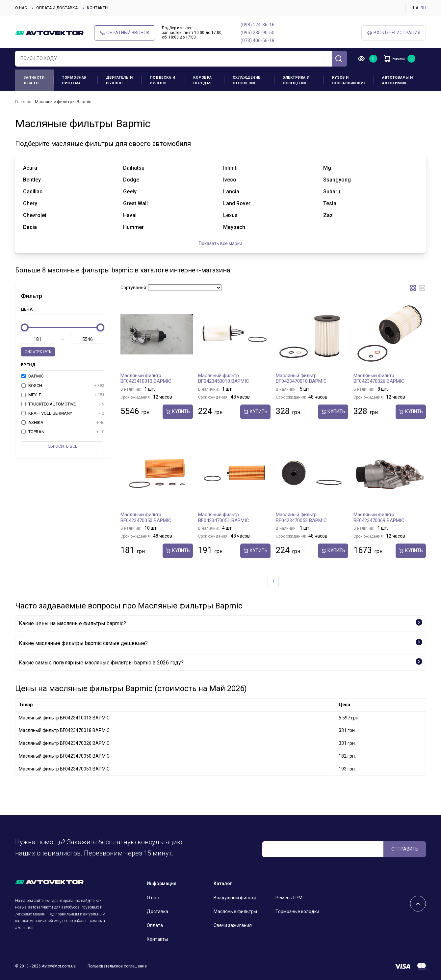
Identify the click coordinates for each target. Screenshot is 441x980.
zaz (328, 215)
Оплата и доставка (57, 8)
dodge (131, 180)
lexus (230, 215)
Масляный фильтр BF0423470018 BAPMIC (301, 378)
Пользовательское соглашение (117, 966)
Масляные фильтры (235, 911)
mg (327, 168)
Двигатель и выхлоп (119, 80)
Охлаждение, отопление (247, 80)
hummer (133, 227)
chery (30, 203)
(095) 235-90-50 (258, 33)
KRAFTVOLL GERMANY (63, 413)
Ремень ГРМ (289, 898)
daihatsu (134, 168)
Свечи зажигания (233, 925)
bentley (32, 180)
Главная (23, 102)
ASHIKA (63, 423)
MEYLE (63, 395)
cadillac (33, 192)
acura (30, 168)
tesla (330, 203)
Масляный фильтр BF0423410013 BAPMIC (146, 378)
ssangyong (337, 180)
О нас (21, 8)
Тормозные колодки (297, 911)
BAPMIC (32, 376)
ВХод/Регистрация (394, 33)
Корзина (400, 59)
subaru (332, 192)
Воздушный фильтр (235, 898)
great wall (135, 203)
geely (130, 192)
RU (423, 8)
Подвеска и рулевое (162, 80)
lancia (231, 192)
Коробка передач (203, 80)
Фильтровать (38, 352)
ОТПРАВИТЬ (405, 849)
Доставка (157, 911)
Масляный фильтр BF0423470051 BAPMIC (224, 518)
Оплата (155, 925)
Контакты (98, 8)
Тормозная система (74, 80)
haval (130, 215)
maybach (234, 227)
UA (416, 8)
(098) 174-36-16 (258, 25)
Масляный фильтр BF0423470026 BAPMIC (379, 378)
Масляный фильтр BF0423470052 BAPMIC (301, 518)
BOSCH (63, 386)
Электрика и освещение (296, 80)
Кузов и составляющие (349, 80)
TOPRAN (63, 432)
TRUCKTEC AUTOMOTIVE (63, 404)
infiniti (230, 168)
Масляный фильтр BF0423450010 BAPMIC (224, 378)
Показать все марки (220, 243)
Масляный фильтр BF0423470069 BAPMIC (379, 518)
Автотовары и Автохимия (397, 80)
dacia (30, 227)
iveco (230, 180)
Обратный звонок (125, 33)
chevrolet (35, 215)
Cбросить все (63, 446)
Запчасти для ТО (34, 80)
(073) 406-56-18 (258, 41)
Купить (178, 412)
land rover (237, 203)
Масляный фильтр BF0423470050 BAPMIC (146, 518)
